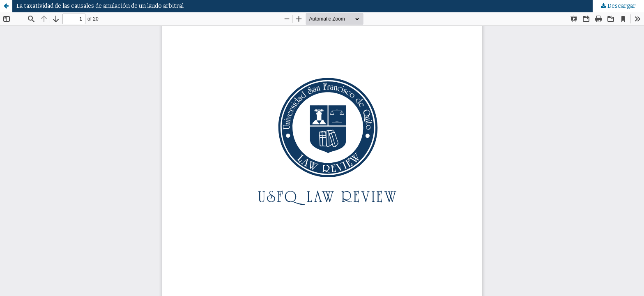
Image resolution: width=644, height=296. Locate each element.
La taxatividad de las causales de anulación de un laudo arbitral (100, 6)
